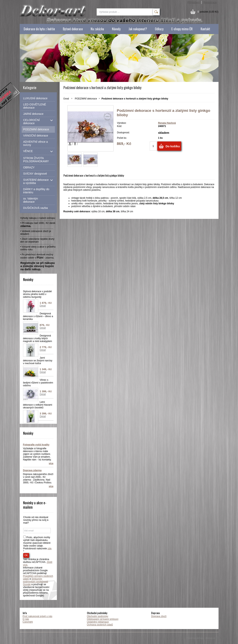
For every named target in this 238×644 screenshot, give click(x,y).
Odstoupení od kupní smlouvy (103, 619)
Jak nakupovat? (138, 29)
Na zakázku (97, 29)
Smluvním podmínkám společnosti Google (36, 582)
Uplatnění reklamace (98, 622)
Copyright (28, 622)
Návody (116, 29)
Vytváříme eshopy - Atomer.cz (202, 638)
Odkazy (159, 29)
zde (49, 549)
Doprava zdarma (32, 470)
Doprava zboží (159, 616)
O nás (26, 619)
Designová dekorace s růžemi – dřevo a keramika (38, 316)
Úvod (66, 99)
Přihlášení (193, 2)
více (51, 463)
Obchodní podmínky (98, 616)
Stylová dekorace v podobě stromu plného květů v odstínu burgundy (37, 294)
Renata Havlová (167, 123)
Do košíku (173, 146)
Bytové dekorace (73, 29)
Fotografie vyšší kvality (36, 445)
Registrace (210, 2)
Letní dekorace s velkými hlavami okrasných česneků (38, 405)
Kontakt (205, 29)
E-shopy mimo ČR (182, 29)
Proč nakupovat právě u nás (37, 616)
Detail (43, 306)
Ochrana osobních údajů (100, 625)
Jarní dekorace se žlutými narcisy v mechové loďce (38, 361)
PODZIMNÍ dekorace (86, 99)
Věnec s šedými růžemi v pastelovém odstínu (38, 383)
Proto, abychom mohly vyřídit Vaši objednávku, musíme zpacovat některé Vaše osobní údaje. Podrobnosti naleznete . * (38, 544)
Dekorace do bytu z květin (39, 29)
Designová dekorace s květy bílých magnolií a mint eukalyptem (38, 338)
